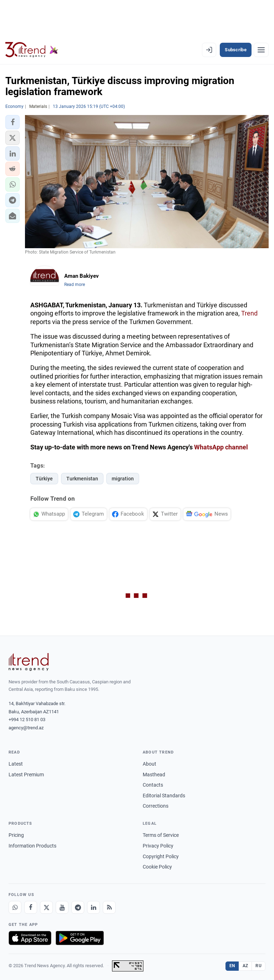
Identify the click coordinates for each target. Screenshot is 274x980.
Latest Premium (26, 775)
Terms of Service (161, 835)
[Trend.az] (32, 50)
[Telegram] (78, 907)
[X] (46, 907)
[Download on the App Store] (30, 938)
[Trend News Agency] (29, 662)
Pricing (16, 835)
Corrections (156, 806)
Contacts (153, 785)
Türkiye (44, 479)
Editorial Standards (164, 796)
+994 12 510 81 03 (27, 720)
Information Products (32, 846)
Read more (75, 285)
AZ (245, 966)
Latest (16, 764)
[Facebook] (31, 907)
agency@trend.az (26, 728)
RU (258, 966)
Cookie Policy (157, 867)
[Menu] (261, 50)
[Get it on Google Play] (80, 938)
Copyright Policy (161, 856)
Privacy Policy (158, 846)
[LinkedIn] (93, 907)
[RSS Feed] (109, 907)
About (149, 764)
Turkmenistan (82, 479)
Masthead (154, 775)
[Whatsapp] (15, 907)
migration (123, 479)
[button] (12, 122)
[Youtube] (62, 907)
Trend (249, 313)
